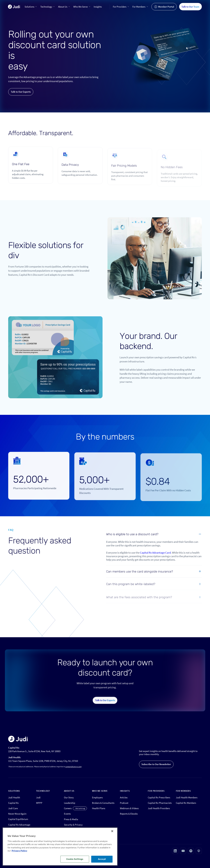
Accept (102, 859)
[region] (60, 847)
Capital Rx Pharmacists (160, 803)
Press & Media (71, 819)
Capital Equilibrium (18, 819)
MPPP (39, 803)
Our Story (69, 797)
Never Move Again (17, 814)
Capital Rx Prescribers (159, 797)
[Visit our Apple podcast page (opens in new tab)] (199, 851)
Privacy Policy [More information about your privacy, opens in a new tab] (19, 851)
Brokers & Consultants (103, 803)
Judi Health (14, 797)
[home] (14, 7)
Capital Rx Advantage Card (155, 557)
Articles (124, 797)
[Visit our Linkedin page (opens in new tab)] (175, 851)
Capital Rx (13, 803)
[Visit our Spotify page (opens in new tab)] (191, 851)
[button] (31, 7)
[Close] (112, 831)
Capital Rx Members (186, 803)
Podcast (124, 803)
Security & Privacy (73, 825)
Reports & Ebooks (129, 814)
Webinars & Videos (129, 808)
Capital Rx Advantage (19, 825)
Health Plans (99, 808)
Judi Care (13, 808)
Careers (68, 808)
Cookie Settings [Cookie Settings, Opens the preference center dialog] (75, 859)
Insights (98, 7)
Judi (38, 797)
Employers (97, 797)
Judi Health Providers (159, 808)
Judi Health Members (187, 797)
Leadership (70, 803)
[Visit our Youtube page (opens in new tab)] (183, 851)
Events (67, 814)
